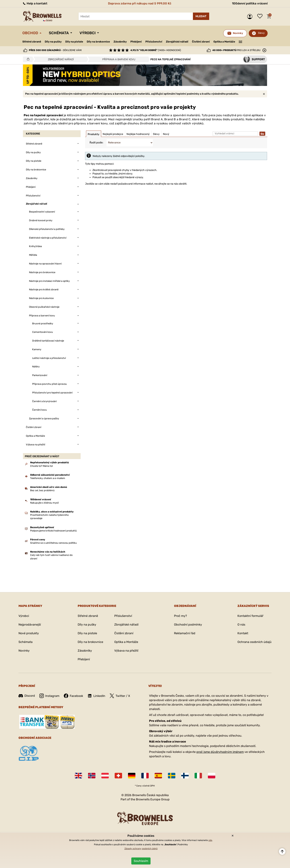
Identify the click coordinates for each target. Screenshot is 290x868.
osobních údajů (150, 849)
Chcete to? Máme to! (41, 466)
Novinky (24, 651)
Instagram (49, 696)
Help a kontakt (35, 3)
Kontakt (243, 633)
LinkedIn (96, 696)
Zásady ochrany (133, 849)
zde (210, 840)
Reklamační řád (185, 633)
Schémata (59, 33)
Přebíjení (136, 42)
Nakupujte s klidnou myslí (44, 503)
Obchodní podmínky (188, 625)
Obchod (30, 33)
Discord (27, 696)
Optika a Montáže (224, 42)
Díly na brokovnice (98, 42)
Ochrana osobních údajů (254, 642)
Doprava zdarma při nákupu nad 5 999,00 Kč (140, 3)
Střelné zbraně (32, 42)
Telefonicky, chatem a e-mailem (48, 478)
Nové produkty (29, 633)
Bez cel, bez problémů (42, 490)
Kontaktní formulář (250, 616)
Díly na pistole (74, 42)
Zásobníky (120, 42)
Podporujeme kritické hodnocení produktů (53, 531)
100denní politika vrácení (250, 3)
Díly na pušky (53, 42)
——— (241, 41)
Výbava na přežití (126, 651)
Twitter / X (120, 696)
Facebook (73, 696)
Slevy (261, 33)
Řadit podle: (96, 143)
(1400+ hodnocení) (156, 50)
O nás (241, 625)
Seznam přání (261, 16)
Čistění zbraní (201, 42)
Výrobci (88, 33)
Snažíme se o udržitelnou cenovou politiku (53, 543)
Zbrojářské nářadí (177, 42)
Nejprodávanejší (30, 625)
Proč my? (181, 616)
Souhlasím (141, 861)
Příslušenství (154, 42)
